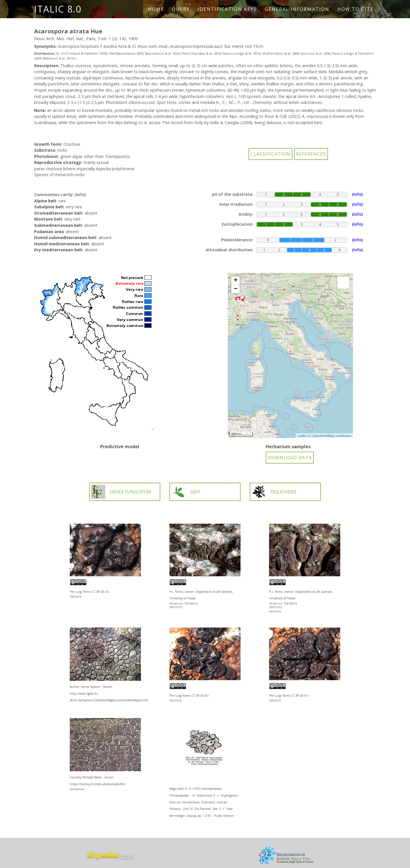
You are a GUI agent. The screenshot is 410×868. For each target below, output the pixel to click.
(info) (80, 195)
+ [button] (236, 281)
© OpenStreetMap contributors (330, 436)
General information (297, 9)
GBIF (186, 492)
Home (156, 9)
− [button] (236, 289)
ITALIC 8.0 (58, 9)
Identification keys (227, 9)
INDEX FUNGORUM (121, 492)
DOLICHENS (274, 492)
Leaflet (302, 436)
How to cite (355, 9)
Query (181, 9)
